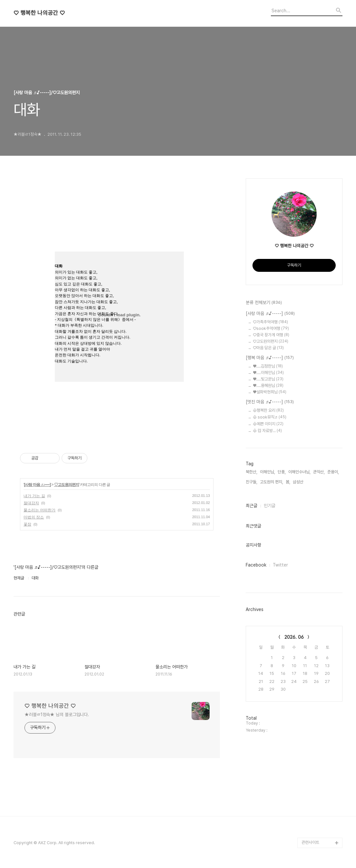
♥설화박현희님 (270, 392)
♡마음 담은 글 (268, 348)
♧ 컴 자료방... (267, 431)
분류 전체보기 (264, 303)
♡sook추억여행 (271, 328)
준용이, (333, 472)
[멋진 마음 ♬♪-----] (270, 402)
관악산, (319, 472)
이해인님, (267, 472)
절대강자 (31, 503)
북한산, (252, 472)
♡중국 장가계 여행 (271, 335)
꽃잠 (27, 524)
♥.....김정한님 (268, 366)
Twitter (280, 565)
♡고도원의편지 (67, 485)
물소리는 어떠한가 (40, 510)
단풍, (282, 472)
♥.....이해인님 (268, 373)
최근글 (252, 506)
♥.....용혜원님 (268, 385)
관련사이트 (310, 842)
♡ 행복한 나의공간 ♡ (39, 13)
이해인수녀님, (299, 472)
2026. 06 (294, 637)
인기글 (270, 506)
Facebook (256, 565)
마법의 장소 (34, 517)
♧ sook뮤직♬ (270, 417)
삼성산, (299, 482)
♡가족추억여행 (270, 322)
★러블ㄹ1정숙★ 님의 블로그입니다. (57, 715)
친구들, (252, 482)
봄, (288, 482)
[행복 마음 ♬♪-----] (270, 358)
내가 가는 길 (34, 496)
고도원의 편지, (272, 482)
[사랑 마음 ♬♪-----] (37, 485)
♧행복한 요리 (268, 410)
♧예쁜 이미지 (268, 424)
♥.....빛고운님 (268, 379)
